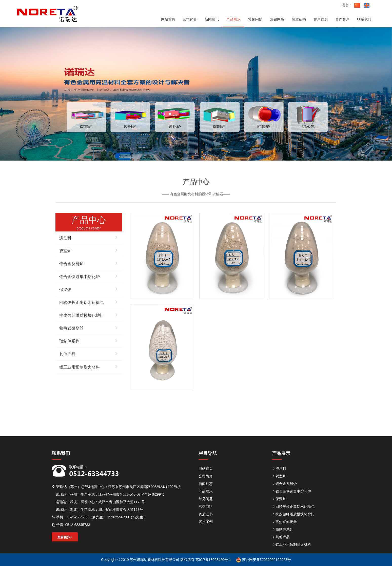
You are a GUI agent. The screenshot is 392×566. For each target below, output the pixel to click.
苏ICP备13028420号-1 (213, 560)
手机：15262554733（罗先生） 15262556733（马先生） (99, 517)
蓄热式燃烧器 (89, 328)
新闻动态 (206, 484)
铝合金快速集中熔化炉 (89, 276)
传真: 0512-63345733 (71, 525)
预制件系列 (89, 341)
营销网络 (206, 506)
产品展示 (206, 491)
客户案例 (206, 522)
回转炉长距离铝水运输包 (89, 302)
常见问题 (206, 499)
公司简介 (206, 476)
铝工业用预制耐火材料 (89, 366)
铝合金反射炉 (89, 263)
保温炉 (89, 289)
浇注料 (89, 237)
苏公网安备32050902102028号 (263, 560)
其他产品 (89, 354)
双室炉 (89, 250)
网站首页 (206, 469)
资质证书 (206, 514)
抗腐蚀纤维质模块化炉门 (89, 315)
